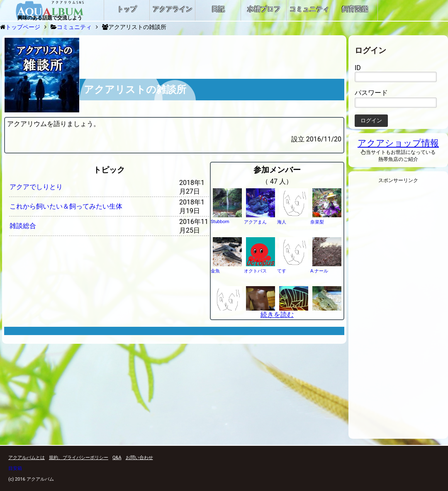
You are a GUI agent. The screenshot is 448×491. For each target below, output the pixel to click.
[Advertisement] (398, 314)
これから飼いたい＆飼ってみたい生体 (66, 206)
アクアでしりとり (36, 187)
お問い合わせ (139, 458)
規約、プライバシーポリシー (79, 458)
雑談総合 (23, 226)
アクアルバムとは (27, 458)
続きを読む (277, 315)
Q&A (117, 458)
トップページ (23, 27)
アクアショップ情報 (398, 143)
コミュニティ (74, 27)
